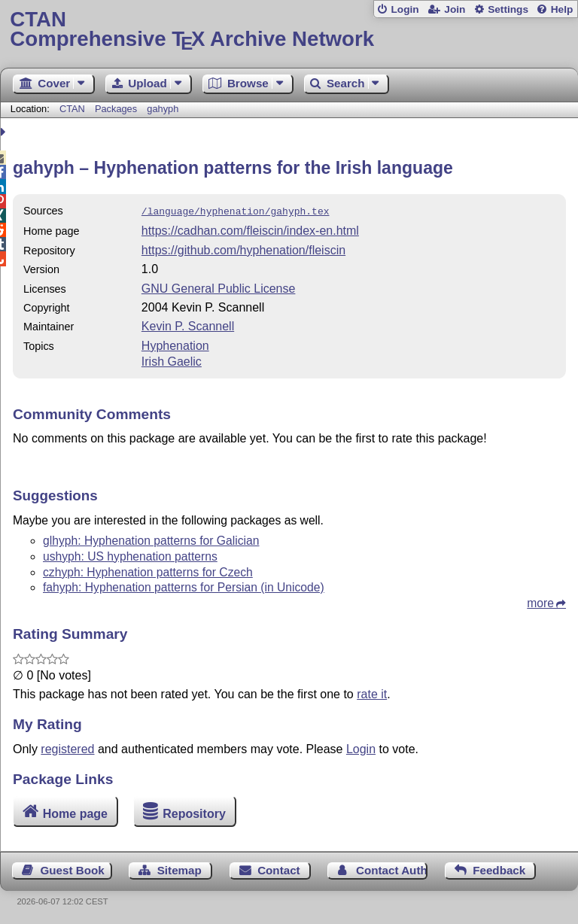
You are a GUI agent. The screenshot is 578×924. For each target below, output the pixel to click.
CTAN (72, 109)
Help (562, 9)
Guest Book (73, 869)
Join (455, 9)
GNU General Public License (219, 287)
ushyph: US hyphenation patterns (130, 555)
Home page (75, 812)
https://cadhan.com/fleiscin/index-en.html (250, 229)
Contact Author (392, 869)
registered (67, 748)
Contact (279, 869)
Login (405, 9)
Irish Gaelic (172, 360)
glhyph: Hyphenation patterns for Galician (151, 539)
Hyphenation (175, 344)
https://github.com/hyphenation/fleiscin (243, 249)
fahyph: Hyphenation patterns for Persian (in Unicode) (184, 586)
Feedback (499, 869)
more (540, 602)
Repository (194, 812)
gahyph (163, 109)
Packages (117, 109)
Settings (508, 9)
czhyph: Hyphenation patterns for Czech (148, 571)
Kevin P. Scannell (188, 325)
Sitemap (179, 869)
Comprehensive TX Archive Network (289, 30)
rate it (372, 693)
